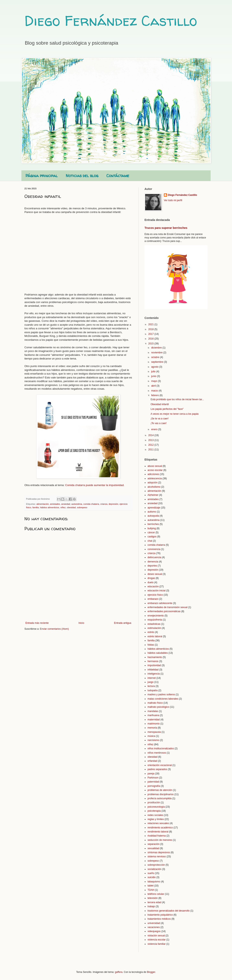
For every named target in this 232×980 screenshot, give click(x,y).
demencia (153, 562)
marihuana (153, 715)
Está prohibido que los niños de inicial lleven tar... (177, 399)
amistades (55, 504)
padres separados (157, 769)
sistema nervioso (157, 857)
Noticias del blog (82, 176)
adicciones (153, 474)
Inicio (81, 623)
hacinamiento (155, 657)
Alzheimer (153, 495)
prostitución (154, 803)
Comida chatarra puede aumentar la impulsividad (94, 485)
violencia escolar (157, 940)
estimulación (154, 628)
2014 (151, 435)
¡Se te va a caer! (160, 419)
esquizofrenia (155, 620)
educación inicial (156, 591)
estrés (151, 632)
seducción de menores (160, 840)
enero (155, 429)
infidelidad (153, 670)
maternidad (154, 720)
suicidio (152, 877)
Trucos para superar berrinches (166, 228)
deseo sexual (155, 574)
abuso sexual (155, 466)
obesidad (71, 507)
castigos (152, 537)
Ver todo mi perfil (173, 200)
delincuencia (154, 557)
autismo (152, 512)
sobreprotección (156, 865)
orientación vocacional (160, 765)
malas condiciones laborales (163, 699)
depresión (113, 504)
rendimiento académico (160, 828)
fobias (151, 645)
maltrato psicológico (158, 707)
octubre (156, 357)
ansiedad (66, 504)
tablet (150, 886)
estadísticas (154, 624)
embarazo (153, 599)
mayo (155, 381)
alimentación (43, 504)
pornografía (154, 786)
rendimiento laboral (158, 832)
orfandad (152, 761)
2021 (151, 324)
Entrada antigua (123, 623)
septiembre (158, 362)
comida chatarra (91, 504)
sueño (151, 873)
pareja (151, 774)
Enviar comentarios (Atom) (54, 629)
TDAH (151, 890)
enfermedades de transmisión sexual (167, 607)
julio (154, 371)
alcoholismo (154, 487)
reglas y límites (156, 819)
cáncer (151, 532)
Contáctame (118, 176)
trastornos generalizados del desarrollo (169, 911)
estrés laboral (155, 636)
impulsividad (154, 665)
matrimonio (154, 724)
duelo (150, 582)
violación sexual (156, 936)
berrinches (153, 524)
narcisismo (153, 740)
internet (152, 678)
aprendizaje (154, 508)
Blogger (151, 972)
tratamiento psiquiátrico (160, 915)
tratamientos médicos (159, 919)
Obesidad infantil (160, 404)
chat (150, 541)
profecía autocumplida (160, 798)
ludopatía (153, 690)
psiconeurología (156, 807)
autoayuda (153, 516)
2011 (151, 450)
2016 (151, 339)
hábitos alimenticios (49, 507)
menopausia (154, 732)
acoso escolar (155, 470)
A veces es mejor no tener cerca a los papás (175, 414)
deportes (152, 566)
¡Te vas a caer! (159, 423)
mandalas (153, 711)
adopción (153, 483)
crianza (104, 504)
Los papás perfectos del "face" (167, 409)
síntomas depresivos (159, 852)
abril (154, 386)
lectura (151, 686)
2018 (151, 329)
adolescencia (155, 478)
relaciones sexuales (158, 823)
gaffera (119, 972)
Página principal (42, 176)
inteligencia (154, 674)
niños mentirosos (157, 753)
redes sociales (155, 815)
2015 (151, 344)
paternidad (153, 782)
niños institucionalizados (161, 749)
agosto (155, 367)
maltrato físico (155, 703)
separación (154, 844)
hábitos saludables (158, 653)
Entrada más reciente (37, 623)
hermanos (153, 661)
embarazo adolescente (160, 603)
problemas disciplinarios (161, 794)
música (151, 736)
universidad (154, 923)
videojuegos (154, 931)
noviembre (157, 353)
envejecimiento (156, 616)
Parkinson (153, 778)
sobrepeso (82, 507)
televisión (153, 898)
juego (150, 682)
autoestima (77, 504)
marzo (155, 391)
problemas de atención (160, 790)
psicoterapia (154, 811)
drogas (151, 578)
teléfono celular (156, 894)
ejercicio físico (155, 595)
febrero (155, 395)
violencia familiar (157, 944)
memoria (152, 728)
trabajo (151, 906)
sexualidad (153, 848)
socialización (154, 869)
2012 (151, 445)
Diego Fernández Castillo (111, 21)
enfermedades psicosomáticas (164, 611)
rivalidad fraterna (157, 836)
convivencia (154, 549)
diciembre (157, 348)
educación (153, 586)
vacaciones (154, 927)
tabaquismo (154, 882)
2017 (151, 334)
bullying (152, 528)
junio (154, 376)
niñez (63, 507)
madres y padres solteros (161, 694)
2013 (151, 440)
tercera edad (154, 902)
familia (36, 507)
